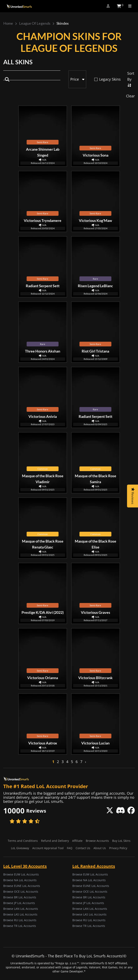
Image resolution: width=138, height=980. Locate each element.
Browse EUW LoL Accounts (21, 874)
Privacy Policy (118, 848)
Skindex (63, 23)
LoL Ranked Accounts (94, 866)
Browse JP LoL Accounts (19, 903)
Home (8, 23)
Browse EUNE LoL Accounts (22, 886)
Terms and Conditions (23, 841)
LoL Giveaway (20, 848)
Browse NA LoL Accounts (20, 880)
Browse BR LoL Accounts (20, 897)
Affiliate (77, 841)
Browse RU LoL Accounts (20, 920)
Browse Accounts (97, 841)
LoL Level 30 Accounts (25, 866)
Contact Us (83, 848)
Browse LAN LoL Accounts (21, 909)
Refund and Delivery (55, 841)
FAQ (70, 848)
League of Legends (35, 23)
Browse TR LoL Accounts (20, 926)
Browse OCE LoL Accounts (21, 892)
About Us (100, 848)
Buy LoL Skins (121, 841)
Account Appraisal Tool (48, 848)
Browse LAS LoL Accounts (20, 914)
